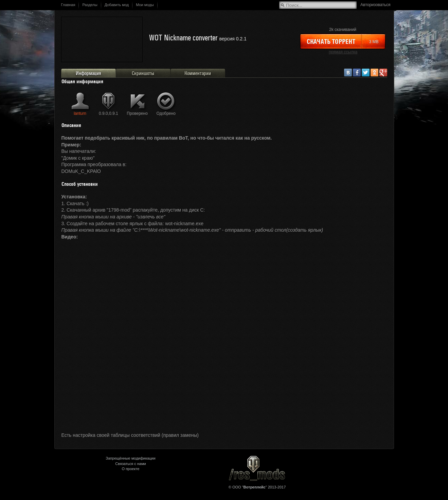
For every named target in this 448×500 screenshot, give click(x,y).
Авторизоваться (375, 5)
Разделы (90, 5)
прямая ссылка (343, 52)
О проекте (131, 469)
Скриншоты (143, 73)
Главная (68, 5)
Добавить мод (117, 5)
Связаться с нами (130, 464)
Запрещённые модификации (130, 458)
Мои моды (145, 5)
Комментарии (198, 73)
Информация (88, 73)
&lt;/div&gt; (224, 332)
